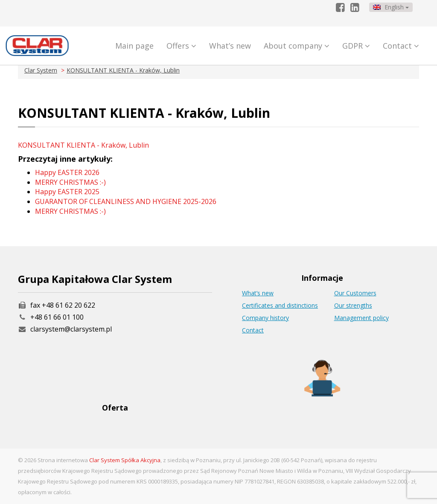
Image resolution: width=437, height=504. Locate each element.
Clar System (41, 70)
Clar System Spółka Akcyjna (125, 460)
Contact (401, 46)
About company (297, 46)
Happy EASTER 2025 (67, 192)
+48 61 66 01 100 (57, 317)
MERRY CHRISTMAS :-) (70, 182)
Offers (181, 46)
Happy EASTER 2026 (67, 172)
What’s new (230, 46)
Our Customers (355, 293)
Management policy (361, 318)
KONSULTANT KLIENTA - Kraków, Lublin (123, 70)
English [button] (391, 7)
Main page (134, 46)
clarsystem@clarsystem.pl (65, 329)
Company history (265, 318)
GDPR (356, 46)
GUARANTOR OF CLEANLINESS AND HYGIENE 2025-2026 (126, 201)
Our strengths (353, 305)
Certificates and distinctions (280, 305)
